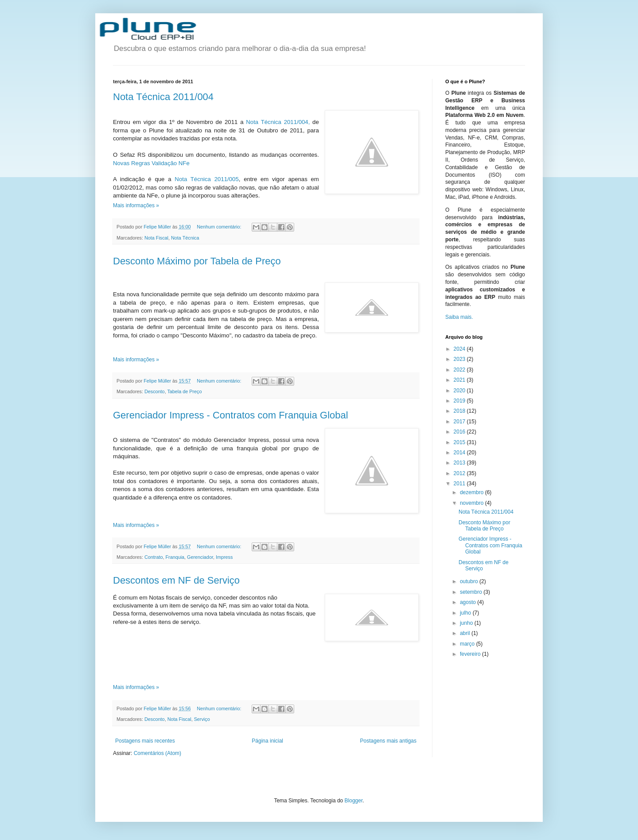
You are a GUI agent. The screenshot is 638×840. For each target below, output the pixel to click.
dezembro (473, 492)
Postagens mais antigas (388, 741)
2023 (460, 359)
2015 (460, 442)
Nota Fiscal (156, 238)
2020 (460, 391)
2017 (460, 422)
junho (467, 623)
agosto (469, 602)
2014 (460, 453)
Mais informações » (136, 205)
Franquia (175, 557)
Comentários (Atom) (158, 753)
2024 (460, 349)
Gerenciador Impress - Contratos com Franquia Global (231, 415)
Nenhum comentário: (220, 227)
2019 (460, 401)
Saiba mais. (459, 317)
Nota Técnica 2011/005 (206, 179)
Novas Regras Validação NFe (151, 163)
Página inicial (267, 741)
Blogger (354, 801)
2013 (460, 463)
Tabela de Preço (184, 391)
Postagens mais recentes (145, 741)
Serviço (202, 719)
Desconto (155, 391)
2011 (460, 484)
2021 (460, 380)
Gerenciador (200, 557)
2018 (460, 411)
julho (466, 613)
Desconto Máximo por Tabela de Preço (197, 261)
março (468, 644)
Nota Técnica (185, 238)
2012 (460, 473)
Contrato (154, 557)
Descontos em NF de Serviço (176, 580)
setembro (472, 592)
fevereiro (471, 654)
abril (466, 633)
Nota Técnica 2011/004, (278, 122)
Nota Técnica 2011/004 (163, 97)
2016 (460, 432)
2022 (460, 370)
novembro (473, 503)
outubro (470, 581)
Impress (224, 557)
